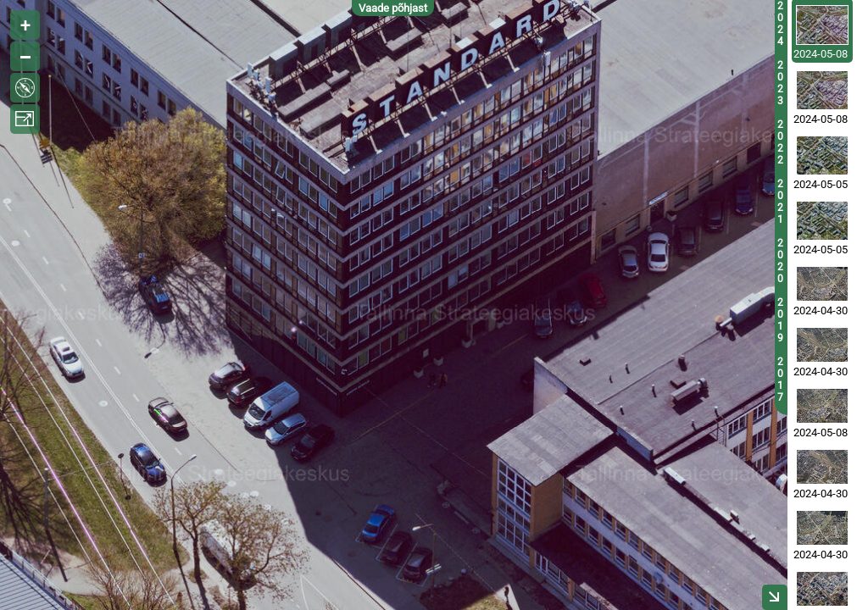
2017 (780, 380)
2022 (780, 142)
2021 (780, 202)
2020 (780, 261)
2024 (780, 24)
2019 (780, 320)
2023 (780, 83)
